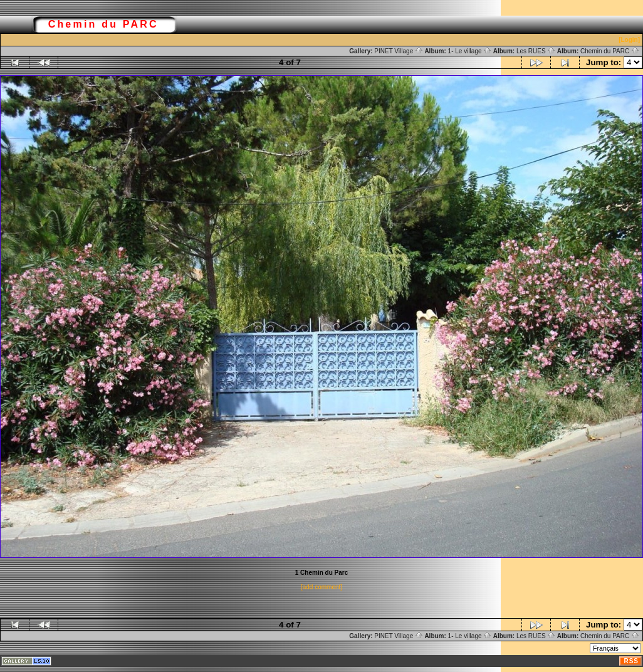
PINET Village (399, 51)
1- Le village (470, 51)
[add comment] (321, 587)
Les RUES (536, 51)
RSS (631, 661)
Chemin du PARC (610, 51)
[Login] (629, 40)
